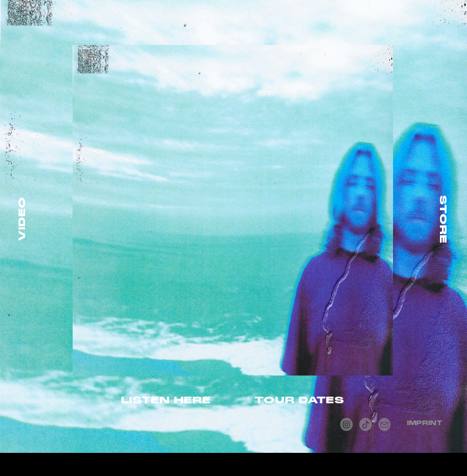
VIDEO (22, 219)
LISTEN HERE (166, 400)
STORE (443, 219)
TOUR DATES (299, 400)
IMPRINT (425, 423)
